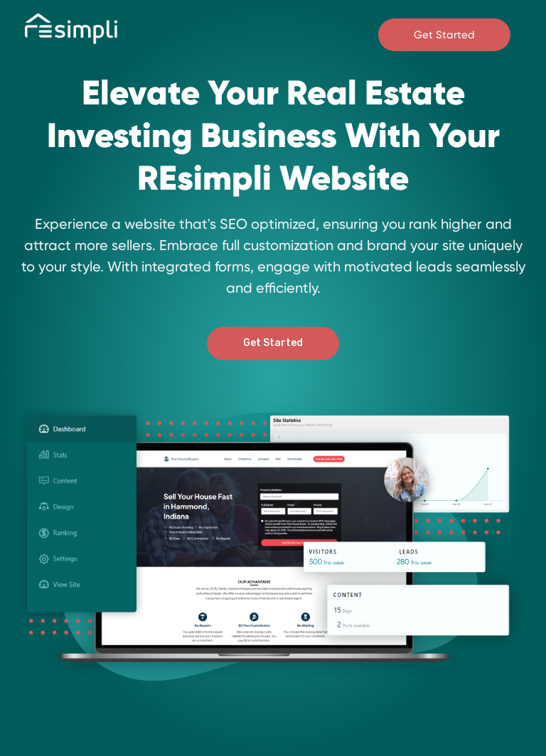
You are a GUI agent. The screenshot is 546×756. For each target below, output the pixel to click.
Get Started (444, 35)
